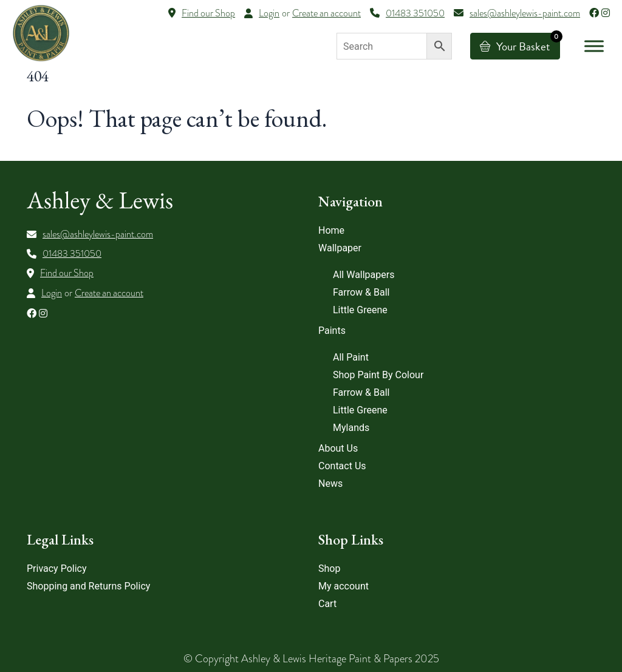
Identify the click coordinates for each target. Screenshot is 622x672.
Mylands (351, 428)
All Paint (351, 357)
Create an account (326, 13)
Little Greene (360, 310)
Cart (327, 604)
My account (343, 586)
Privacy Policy (57, 568)
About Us (338, 448)
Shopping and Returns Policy (88, 586)
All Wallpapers (364, 275)
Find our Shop (67, 273)
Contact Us (342, 466)
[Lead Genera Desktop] (41, 32)
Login (269, 13)
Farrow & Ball (361, 292)
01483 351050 (72, 254)
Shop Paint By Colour (378, 375)
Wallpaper (340, 248)
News (330, 484)
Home (331, 230)
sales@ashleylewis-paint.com (98, 234)
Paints (332, 331)
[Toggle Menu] (594, 46)
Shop (329, 568)
